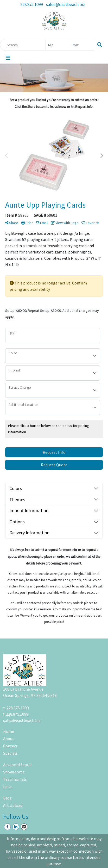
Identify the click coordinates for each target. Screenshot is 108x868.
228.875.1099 (31, 4)
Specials (10, 753)
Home (9, 731)
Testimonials (15, 779)
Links (8, 786)
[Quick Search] (23, 45)
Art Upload (13, 805)
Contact (10, 746)
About (9, 739)
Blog (7, 798)
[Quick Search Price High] (82, 45)
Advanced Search (18, 765)
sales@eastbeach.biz (66, 4)
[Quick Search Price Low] (58, 45)
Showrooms (14, 772)
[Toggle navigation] (8, 58)
